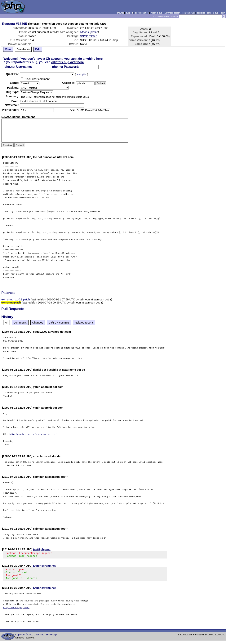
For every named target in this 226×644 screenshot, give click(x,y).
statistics (201, 13)
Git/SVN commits (59, 323)
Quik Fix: (13, 74)
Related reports (84, 323)
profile (94, 32)
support (129, 13)
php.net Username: (18, 67)
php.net (120, 13)
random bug (213, 13)
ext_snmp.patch (11, 303)
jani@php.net (42, 549)
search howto (188, 13)
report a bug (157, 13)
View (8, 49)
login (223, 13)
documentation (142, 13)
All (7, 323)
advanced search (172, 13)
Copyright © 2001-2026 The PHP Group (36, 638)
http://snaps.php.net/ (16, 611)
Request (8, 24)
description (81, 74)
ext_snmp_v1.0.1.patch (16, 299)
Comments (20, 323)
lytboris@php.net (44, 567)
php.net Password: (66, 67)
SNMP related (89, 36)
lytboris (84, 32)
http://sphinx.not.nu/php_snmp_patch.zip (34, 434)
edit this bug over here (68, 62)
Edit (38, 49)
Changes (38, 323)
